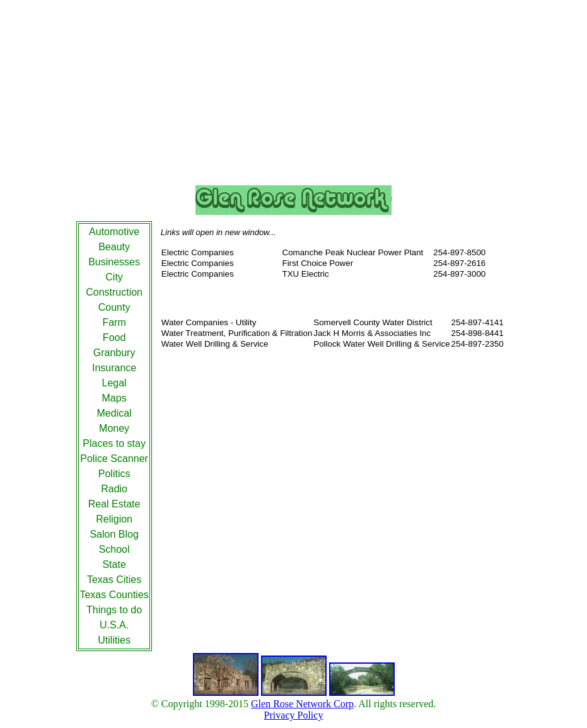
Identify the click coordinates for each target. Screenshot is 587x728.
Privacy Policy (294, 715)
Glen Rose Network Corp (302, 704)
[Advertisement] (294, 95)
